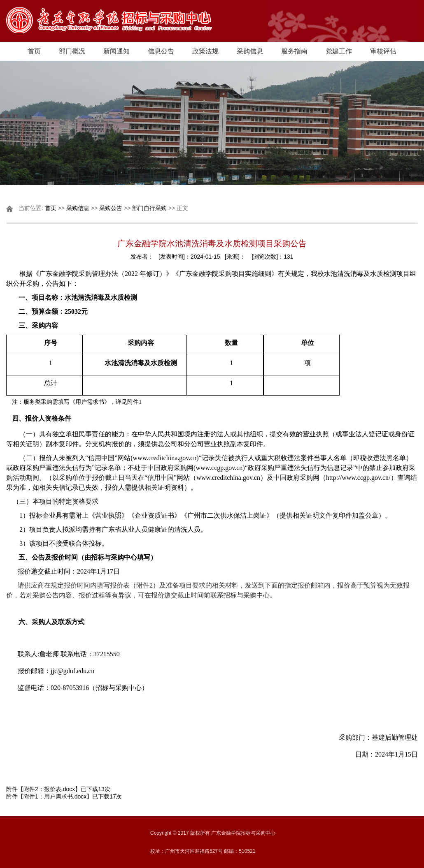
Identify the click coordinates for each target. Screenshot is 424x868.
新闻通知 (116, 51)
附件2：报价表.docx (49, 789)
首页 (34, 51)
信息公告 (161, 51)
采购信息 (250, 51)
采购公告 (111, 208)
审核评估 (383, 51)
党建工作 (339, 51)
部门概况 (72, 51)
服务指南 (294, 51)
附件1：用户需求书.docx (55, 796)
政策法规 (205, 51)
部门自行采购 (149, 208)
